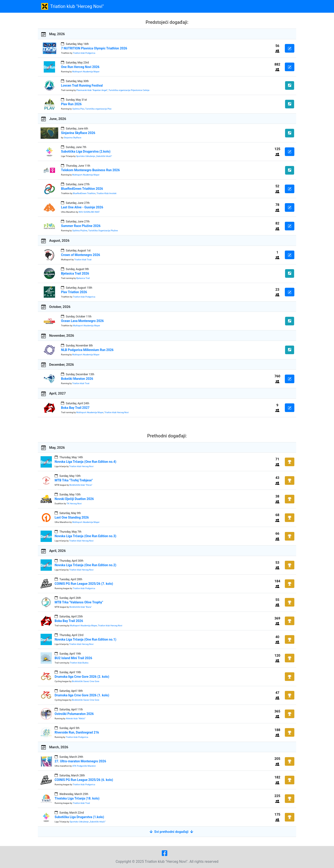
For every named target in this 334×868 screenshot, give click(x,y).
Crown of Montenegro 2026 (80, 255)
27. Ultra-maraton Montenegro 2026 (80, 761)
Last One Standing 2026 (72, 517)
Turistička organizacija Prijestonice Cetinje (129, 90)
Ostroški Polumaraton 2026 (74, 714)
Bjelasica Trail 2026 (75, 273)
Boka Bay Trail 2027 (75, 408)
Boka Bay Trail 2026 (69, 621)
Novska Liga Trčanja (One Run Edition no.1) (85, 639)
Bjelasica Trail (83, 278)
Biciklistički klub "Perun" (81, 485)
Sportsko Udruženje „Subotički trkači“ (94, 156)
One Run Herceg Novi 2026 (80, 67)
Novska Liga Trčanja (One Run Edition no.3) (85, 536)
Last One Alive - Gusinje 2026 (82, 207)
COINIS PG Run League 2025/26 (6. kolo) (84, 780)
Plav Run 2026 (71, 104)
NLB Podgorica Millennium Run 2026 (87, 350)
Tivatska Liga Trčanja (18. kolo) (77, 798)
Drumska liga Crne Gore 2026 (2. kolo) (82, 677)
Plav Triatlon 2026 (74, 292)
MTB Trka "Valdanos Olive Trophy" (79, 602)
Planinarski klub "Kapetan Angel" (92, 90)
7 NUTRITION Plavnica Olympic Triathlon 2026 (94, 48)
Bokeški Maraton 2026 (77, 379)
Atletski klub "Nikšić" (76, 718)
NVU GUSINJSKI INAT (89, 212)
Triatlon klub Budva (79, 663)
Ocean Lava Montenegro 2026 (82, 321)
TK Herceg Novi (74, 503)
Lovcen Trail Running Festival (82, 85)
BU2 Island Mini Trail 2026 (73, 658)
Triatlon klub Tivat (83, 260)
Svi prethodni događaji (171, 832)
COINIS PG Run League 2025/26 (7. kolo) (84, 584)
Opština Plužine (80, 230)
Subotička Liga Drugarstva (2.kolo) (86, 151)
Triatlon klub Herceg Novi (116, 412)
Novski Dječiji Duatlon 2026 (74, 499)
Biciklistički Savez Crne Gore (86, 681)
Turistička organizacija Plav (98, 109)
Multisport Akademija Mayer (86, 72)
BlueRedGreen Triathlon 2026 (82, 189)
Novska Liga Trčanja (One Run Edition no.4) (85, 462)
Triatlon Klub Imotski (106, 193)
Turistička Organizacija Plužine (103, 230)
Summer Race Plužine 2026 (81, 226)
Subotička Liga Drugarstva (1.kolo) (79, 817)
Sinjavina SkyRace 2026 (78, 133)
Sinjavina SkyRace (73, 138)
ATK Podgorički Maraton (84, 766)
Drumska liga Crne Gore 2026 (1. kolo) (82, 695)
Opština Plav (78, 109)
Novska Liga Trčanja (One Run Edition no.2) (85, 565)
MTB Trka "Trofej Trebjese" (74, 480)
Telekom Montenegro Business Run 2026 (90, 170)
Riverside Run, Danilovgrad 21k (77, 732)
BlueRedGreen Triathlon (84, 193)
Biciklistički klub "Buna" (80, 607)
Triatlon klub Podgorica (84, 53)
